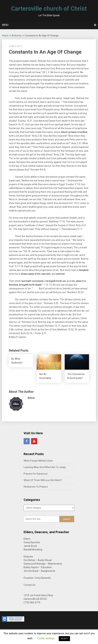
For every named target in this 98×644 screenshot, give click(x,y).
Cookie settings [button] (46, 638)
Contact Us (29, 585)
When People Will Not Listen (38, 461)
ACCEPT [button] (64, 639)
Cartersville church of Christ (49, 9)
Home (5, 36)
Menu (5, 25)
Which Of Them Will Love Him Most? (43, 480)
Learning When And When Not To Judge (45, 467)
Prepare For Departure (36, 474)
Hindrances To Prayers (36, 487)
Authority (17, 36)
